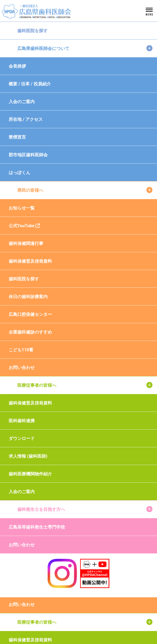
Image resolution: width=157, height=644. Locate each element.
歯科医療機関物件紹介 (30, 474)
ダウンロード (22, 438)
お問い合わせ (22, 368)
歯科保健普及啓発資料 (30, 261)
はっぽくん (19, 173)
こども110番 (21, 350)
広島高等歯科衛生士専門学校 (37, 527)
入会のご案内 (22, 102)
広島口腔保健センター (30, 314)
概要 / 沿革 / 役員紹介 (30, 84)
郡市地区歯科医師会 (28, 155)
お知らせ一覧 (22, 208)
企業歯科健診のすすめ (30, 332)
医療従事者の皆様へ (37, 385)
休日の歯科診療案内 (28, 297)
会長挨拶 (17, 66)
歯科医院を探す (32, 31)
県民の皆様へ (30, 190)
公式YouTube (24, 226)
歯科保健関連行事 (26, 243)
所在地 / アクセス (26, 119)
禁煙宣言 (17, 137)
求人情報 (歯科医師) (28, 456)
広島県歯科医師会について (43, 48)
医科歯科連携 (22, 421)
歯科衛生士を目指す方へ (41, 509)
